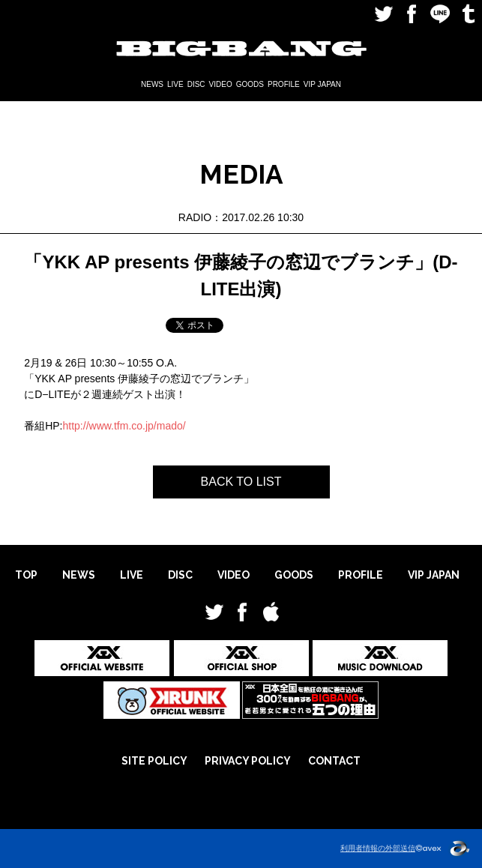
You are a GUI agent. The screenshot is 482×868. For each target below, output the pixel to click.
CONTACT (334, 761)
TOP (26, 575)
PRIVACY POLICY (248, 761)
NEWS (152, 84)
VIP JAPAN (322, 84)
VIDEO (221, 84)
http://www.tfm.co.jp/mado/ (124, 426)
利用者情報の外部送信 (378, 848)
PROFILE (284, 84)
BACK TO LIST (241, 482)
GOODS (250, 84)
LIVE (175, 84)
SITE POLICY (154, 761)
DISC (196, 84)
